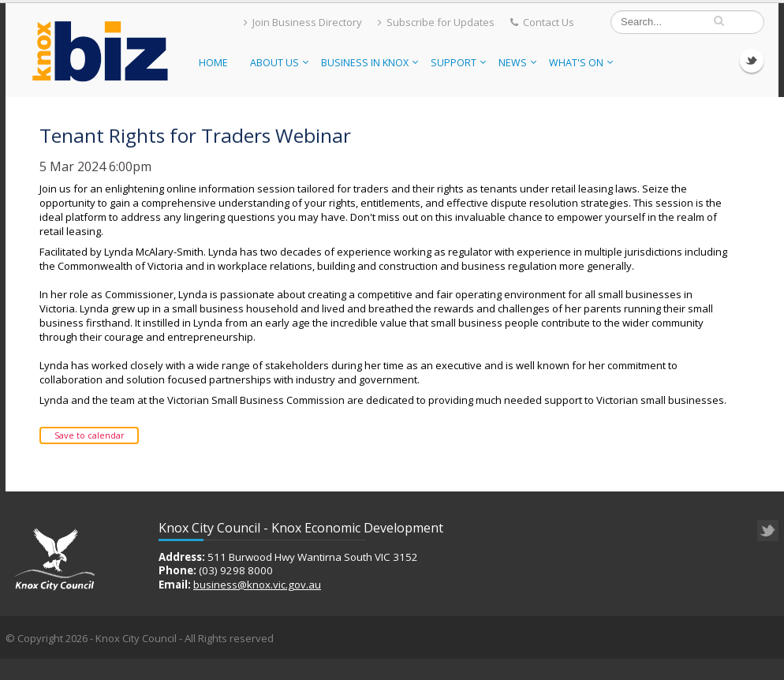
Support (458, 63)
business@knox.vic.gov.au (257, 585)
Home (213, 63)
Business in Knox (370, 63)
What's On (581, 63)
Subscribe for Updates (436, 22)
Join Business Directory (303, 22)
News (517, 63)
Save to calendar (90, 435)
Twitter (752, 61)
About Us (279, 63)
